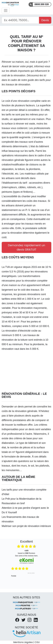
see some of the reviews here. (26, 556)
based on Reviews (26, 552)
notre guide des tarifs (33, 80)
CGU (37, 642)
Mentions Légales (23, 642)
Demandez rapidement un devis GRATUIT (26, 247)
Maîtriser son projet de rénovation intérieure (26, 526)
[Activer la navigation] (6, 11)
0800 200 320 (42, 4)
